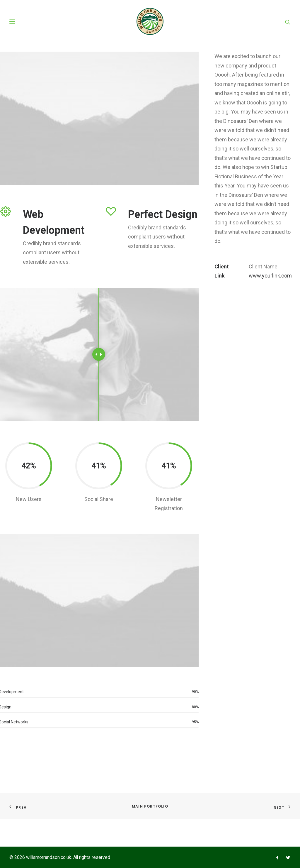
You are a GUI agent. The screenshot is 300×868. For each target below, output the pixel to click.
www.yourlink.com (270, 320)
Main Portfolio (150, 806)
